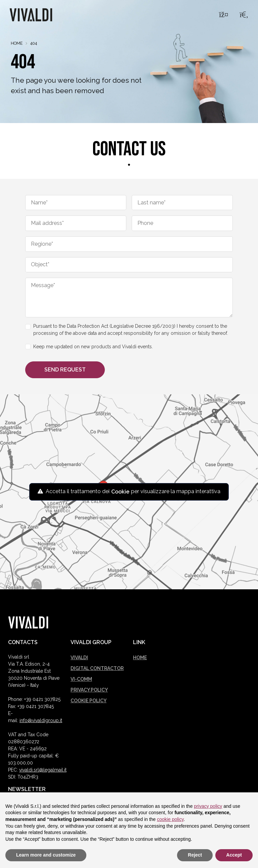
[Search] (244, 16)
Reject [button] (195, 855)
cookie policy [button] (170, 819)
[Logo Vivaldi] (31, 15)
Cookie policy (89, 701)
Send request (65, 370)
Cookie (120, 492)
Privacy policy (89, 690)
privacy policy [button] (208, 806)
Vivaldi (79, 658)
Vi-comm (81, 679)
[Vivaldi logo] (28, 622)
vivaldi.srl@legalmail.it (43, 770)
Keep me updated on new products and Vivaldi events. (93, 347)
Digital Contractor (97, 668)
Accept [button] (234, 855)
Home (17, 43)
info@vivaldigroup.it (41, 720)
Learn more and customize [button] (46, 855)
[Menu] (223, 15)
